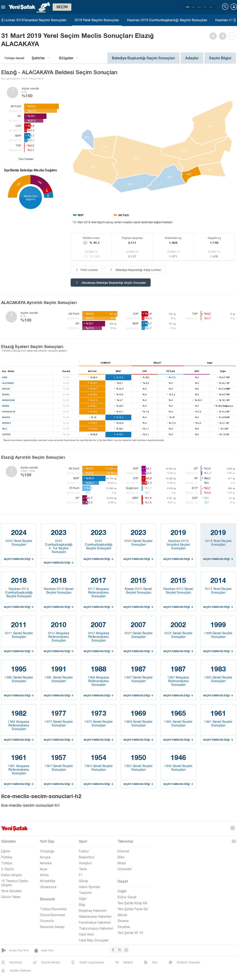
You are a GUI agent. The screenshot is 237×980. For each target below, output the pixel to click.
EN (193, 7)
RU (211, 7)
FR (205, 7)
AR (199, 7)
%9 (48, 195)
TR (187, 7)
